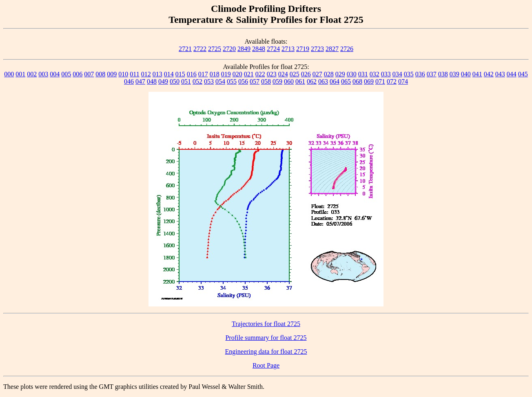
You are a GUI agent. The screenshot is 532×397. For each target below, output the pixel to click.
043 (500, 74)
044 (512, 74)
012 (146, 74)
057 (255, 81)
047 (140, 81)
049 (163, 81)
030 (352, 74)
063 (323, 81)
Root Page (266, 365)
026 (306, 74)
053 (209, 81)
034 (397, 74)
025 (295, 74)
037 (432, 74)
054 (220, 81)
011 (134, 74)
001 (20, 74)
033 (386, 74)
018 (215, 74)
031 (363, 74)
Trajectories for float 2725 (266, 324)
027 (317, 74)
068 (357, 81)
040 (466, 74)
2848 (259, 49)
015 (180, 74)
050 (175, 81)
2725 (215, 49)
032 (375, 74)
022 (260, 74)
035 (409, 74)
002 (32, 74)
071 (380, 81)
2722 (200, 49)
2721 (185, 49)
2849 (244, 49)
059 (277, 81)
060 (289, 81)
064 (335, 81)
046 (129, 81)
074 (403, 81)
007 (89, 74)
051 (186, 81)
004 (55, 74)
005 (66, 74)
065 (346, 81)
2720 (229, 49)
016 (192, 74)
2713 (288, 49)
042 (489, 74)
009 (112, 74)
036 (420, 74)
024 (283, 74)
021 (249, 74)
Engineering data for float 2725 (266, 352)
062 (312, 81)
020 (237, 74)
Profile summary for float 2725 (266, 338)
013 (157, 74)
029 (340, 74)
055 (232, 81)
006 (78, 74)
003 (43, 74)
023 (272, 74)
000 (9, 74)
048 (152, 81)
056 (243, 81)
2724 (273, 49)
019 (226, 74)
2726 (347, 49)
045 (523, 74)
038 (443, 74)
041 (477, 74)
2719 (303, 49)
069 (369, 81)
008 (100, 74)
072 (392, 81)
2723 (317, 49)
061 (300, 81)
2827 (332, 49)
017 (203, 74)
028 (329, 74)
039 (454, 74)
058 (266, 81)
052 (197, 81)
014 (169, 74)
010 (123, 74)
